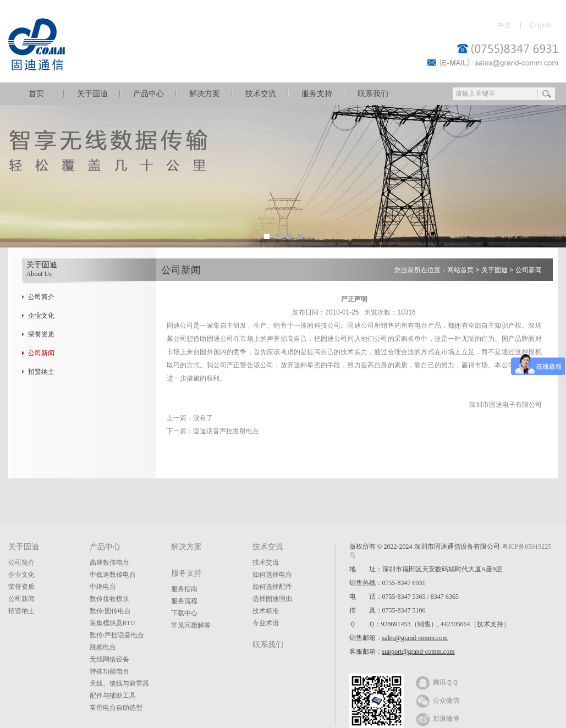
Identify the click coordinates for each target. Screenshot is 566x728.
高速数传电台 (109, 562)
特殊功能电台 (109, 671)
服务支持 (317, 94)
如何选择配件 (272, 587)
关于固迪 (92, 94)
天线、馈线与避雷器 (119, 683)
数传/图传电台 (110, 611)
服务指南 (184, 589)
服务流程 (184, 601)
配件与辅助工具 (113, 696)
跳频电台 (103, 647)
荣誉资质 (41, 334)
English (540, 25)
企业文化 (41, 316)
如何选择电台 (272, 575)
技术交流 (261, 94)
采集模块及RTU (112, 623)
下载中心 (184, 613)
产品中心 (149, 94)
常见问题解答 (191, 625)
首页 (36, 94)
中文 (504, 25)
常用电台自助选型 (116, 708)
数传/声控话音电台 (117, 635)
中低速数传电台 (113, 575)
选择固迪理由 (272, 599)
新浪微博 (438, 718)
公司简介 (41, 297)
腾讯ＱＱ (437, 682)
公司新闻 (41, 353)
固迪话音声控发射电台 (226, 431)
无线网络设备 (109, 659)
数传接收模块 (109, 599)
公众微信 (438, 700)
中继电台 (103, 587)
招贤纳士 (41, 372)
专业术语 (266, 623)
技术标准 (266, 611)
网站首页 (460, 270)
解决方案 (205, 94)
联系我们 (373, 94)
